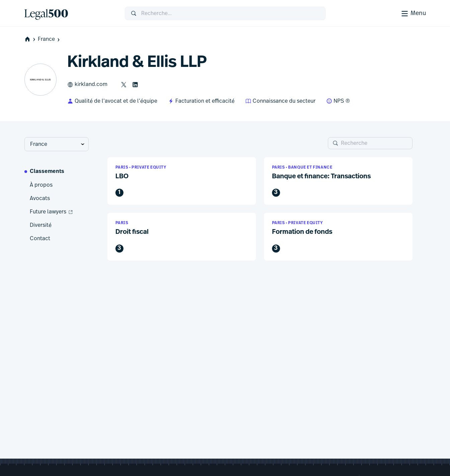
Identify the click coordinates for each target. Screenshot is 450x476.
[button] (182, 181)
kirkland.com (87, 85)
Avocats (40, 198)
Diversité (41, 225)
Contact (40, 239)
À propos (41, 185)
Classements (47, 172)
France (49, 39)
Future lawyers (52, 212)
